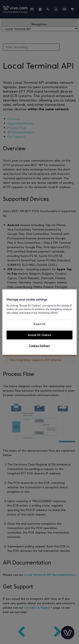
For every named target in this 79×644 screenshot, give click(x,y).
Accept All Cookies (39, 335)
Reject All (39, 324)
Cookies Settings (39, 345)
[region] (39, 322)
